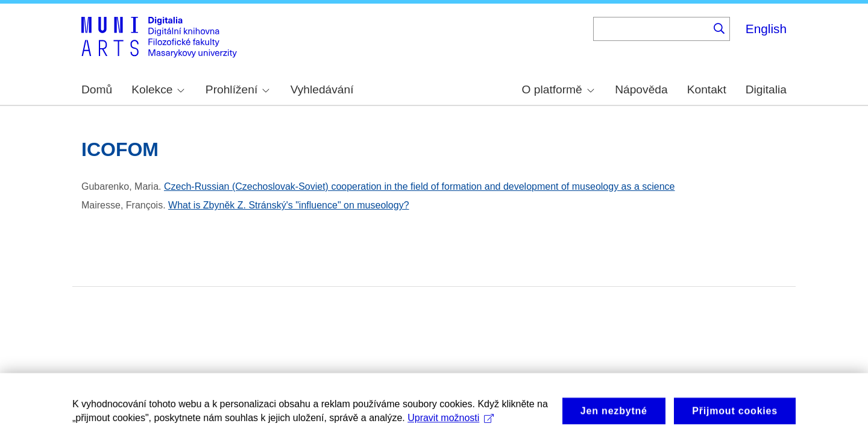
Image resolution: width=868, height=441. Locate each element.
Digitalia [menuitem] (766, 89)
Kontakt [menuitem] (707, 89)
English (766, 29)
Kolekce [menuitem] (158, 89)
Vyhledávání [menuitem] (322, 89)
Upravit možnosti (451, 423)
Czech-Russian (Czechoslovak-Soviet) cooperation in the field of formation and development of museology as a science (420, 186)
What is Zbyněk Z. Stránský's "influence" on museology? (288, 205)
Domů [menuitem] (97, 89)
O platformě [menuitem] (558, 89)
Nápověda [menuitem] (641, 89)
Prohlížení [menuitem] (237, 89)
